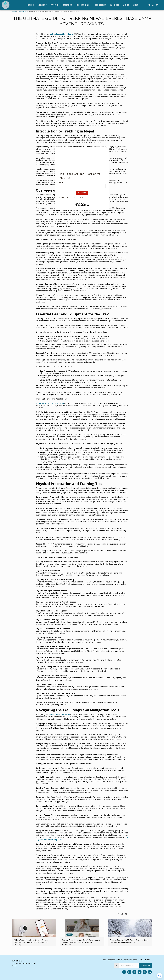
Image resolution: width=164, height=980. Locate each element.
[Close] (108, 148)
